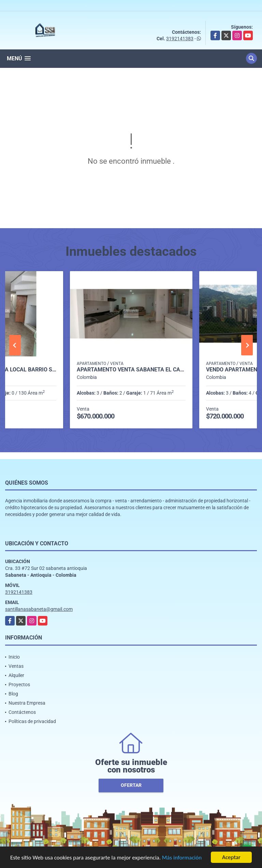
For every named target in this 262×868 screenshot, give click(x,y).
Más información (182, 858)
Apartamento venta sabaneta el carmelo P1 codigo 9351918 (131, 370)
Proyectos (19, 685)
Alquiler (16, 675)
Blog (13, 694)
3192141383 (180, 39)
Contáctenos (22, 712)
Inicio (14, 657)
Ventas (16, 666)
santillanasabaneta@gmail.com (39, 609)
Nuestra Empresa (27, 703)
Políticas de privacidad (32, 721)
